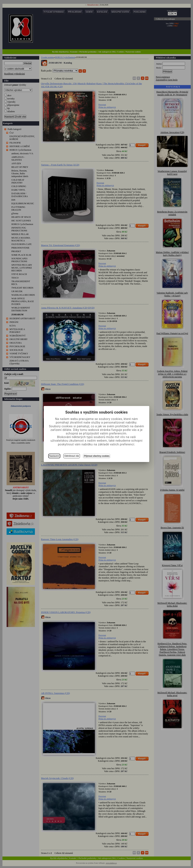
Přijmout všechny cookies (97, 456)
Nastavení (54, 456)
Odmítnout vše (72, 456)
